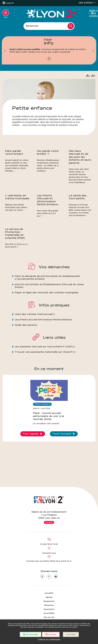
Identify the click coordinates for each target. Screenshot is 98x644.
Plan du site (49, 617)
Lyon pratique (87, 3)
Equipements (49, 601)
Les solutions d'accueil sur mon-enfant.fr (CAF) (44, 346)
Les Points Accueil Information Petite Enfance (43, 320)
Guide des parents (26, 325)
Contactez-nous (49, 553)
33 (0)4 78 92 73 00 (49, 544)
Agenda (49, 597)
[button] (5, 51)
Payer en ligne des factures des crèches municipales (47, 292)
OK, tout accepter (30, 634)
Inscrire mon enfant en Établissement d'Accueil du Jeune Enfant (49, 286)
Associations (49, 609)
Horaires (49, 522)
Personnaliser (71, 634)
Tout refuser (51, 634)
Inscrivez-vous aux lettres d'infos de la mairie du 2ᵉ (49, 561)
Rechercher (32, 26)
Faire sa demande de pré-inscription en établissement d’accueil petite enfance (47, 277)
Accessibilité (49, 613)
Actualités (49, 593)
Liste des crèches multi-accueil (33, 314)
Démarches (49, 605)
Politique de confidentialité (49, 639)
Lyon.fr (10, 3)
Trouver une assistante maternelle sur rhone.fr (44, 352)
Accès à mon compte (92, 13)
